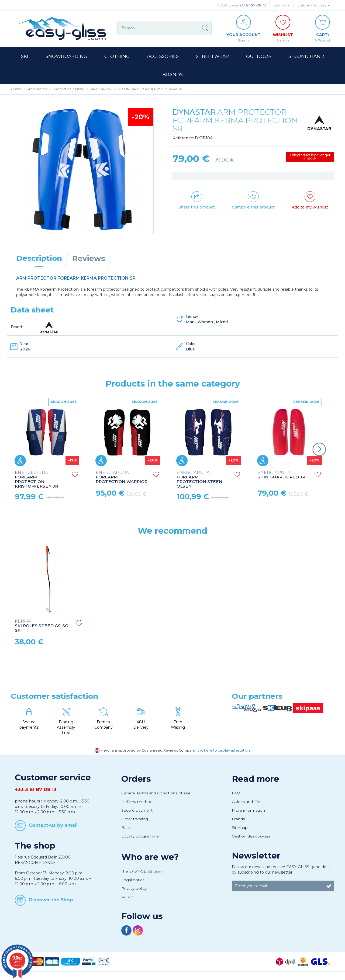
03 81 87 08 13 (253, 5)
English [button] (282, 5)
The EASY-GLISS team (142, 871)
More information (248, 810)
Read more (256, 779)
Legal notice (133, 880)
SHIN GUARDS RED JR (281, 475)
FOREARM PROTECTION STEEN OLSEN (199, 479)
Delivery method (137, 802)
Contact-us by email (53, 825)
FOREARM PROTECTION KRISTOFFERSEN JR (36, 479)
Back (126, 828)
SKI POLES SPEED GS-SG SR (42, 626)
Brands (238, 819)
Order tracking (135, 819)
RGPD (127, 897)
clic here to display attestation (224, 750)
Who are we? (150, 857)
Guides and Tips (246, 802)
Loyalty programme (140, 836)
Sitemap (240, 828)
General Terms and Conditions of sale (156, 793)
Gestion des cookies (251, 836)
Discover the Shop (51, 900)
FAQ (236, 793)
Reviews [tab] (89, 258)
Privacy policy (134, 888)
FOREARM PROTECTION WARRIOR (122, 477)
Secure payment (137, 810)
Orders (136, 779)
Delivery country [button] (314, 5)
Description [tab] (39, 258)
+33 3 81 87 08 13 (36, 790)
